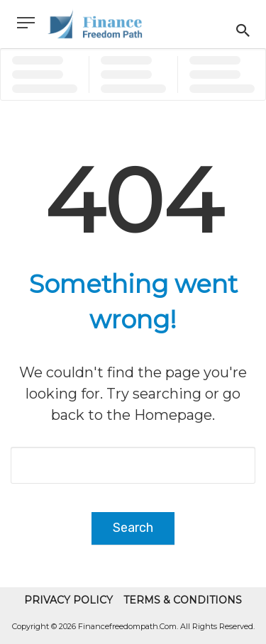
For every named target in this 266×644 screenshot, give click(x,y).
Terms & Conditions (183, 600)
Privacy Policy (68, 600)
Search (133, 528)
